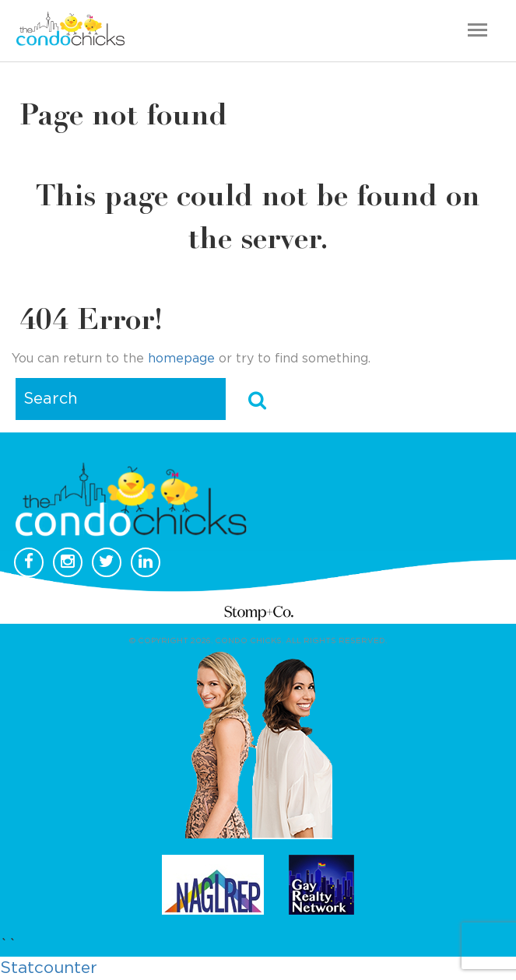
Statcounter (49, 968)
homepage (181, 359)
